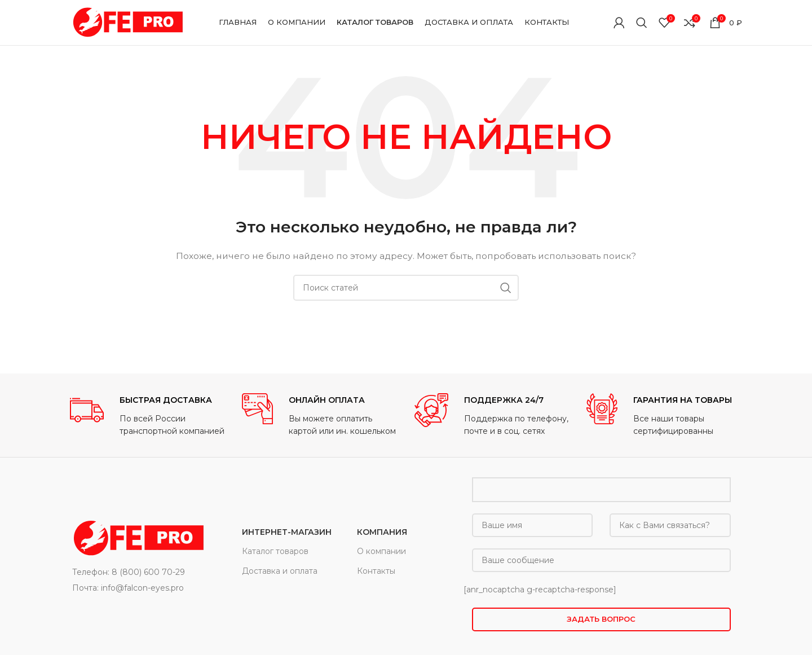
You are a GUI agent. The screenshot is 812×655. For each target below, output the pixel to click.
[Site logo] (126, 22)
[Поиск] (642, 23)
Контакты (376, 571)
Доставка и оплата (280, 571)
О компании (381, 551)
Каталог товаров (275, 551)
